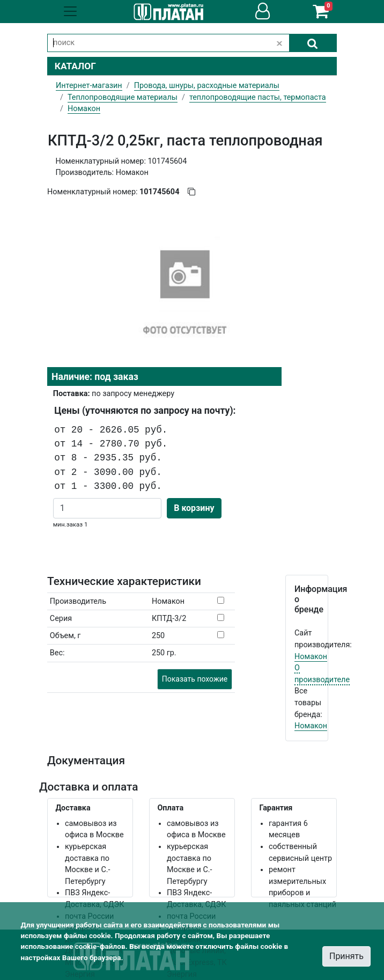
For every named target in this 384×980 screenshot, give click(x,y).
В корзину (194, 508)
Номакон (311, 657)
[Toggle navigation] (70, 11)
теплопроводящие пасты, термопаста (258, 97)
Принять (346, 956)
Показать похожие (195, 679)
